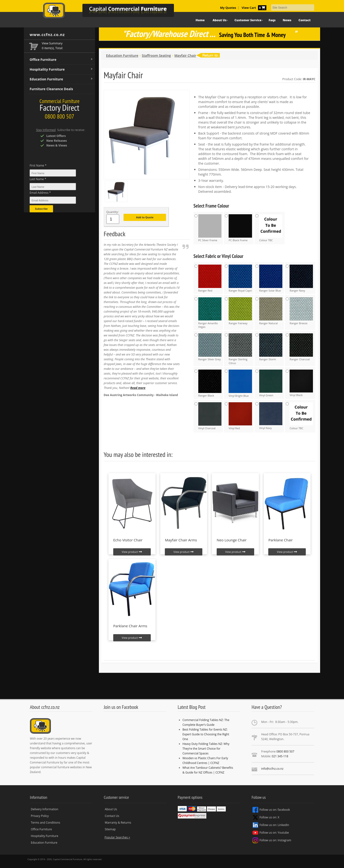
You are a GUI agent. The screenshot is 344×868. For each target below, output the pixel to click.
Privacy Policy (40, 816)
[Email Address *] (53, 200)
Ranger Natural (271, 311)
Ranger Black (210, 383)
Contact (305, 20)
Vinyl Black (301, 383)
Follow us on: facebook (271, 810)
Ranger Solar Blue (271, 278)
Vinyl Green (271, 383)
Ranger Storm (271, 347)
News (287, 20)
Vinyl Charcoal (210, 416)
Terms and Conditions (46, 823)
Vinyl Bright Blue (240, 384)
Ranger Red (210, 278)
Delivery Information (45, 809)
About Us (220, 20)
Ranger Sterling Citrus (240, 349)
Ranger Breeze (301, 311)
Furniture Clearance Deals (51, 89)
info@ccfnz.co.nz (272, 769)
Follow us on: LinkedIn (271, 825)
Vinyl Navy (271, 416)
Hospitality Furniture (61, 69)
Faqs (272, 20)
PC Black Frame (240, 228)
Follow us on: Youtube (271, 833)
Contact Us (112, 816)
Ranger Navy (301, 278)
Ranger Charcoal (301, 347)
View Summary (52, 43)
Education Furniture (61, 79)
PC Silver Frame (210, 228)
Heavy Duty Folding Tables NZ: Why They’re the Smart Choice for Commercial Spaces (206, 749)
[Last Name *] (53, 187)
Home (200, 20)
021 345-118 (280, 756)
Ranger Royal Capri (240, 278)
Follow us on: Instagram (272, 840)
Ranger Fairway (240, 311)
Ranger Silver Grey (210, 347)
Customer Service (248, 20)
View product (132, 552)
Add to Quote (145, 217)
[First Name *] (53, 173)
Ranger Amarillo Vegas (210, 313)
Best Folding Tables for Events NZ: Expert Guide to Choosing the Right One (206, 734)
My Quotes (228, 8)
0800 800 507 (285, 751)
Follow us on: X (266, 817)
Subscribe (41, 209)
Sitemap (110, 829)
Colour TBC (271, 228)
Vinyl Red (240, 416)
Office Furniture (61, 60)
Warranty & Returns (118, 823)
